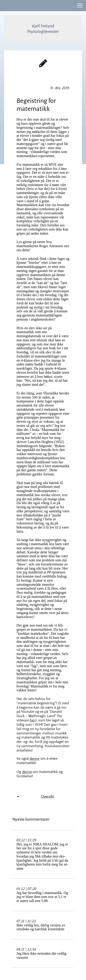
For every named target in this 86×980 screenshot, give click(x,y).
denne (35, 759)
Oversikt (47, 796)
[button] (80, 5)
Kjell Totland (43, 26)
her (32, 720)
